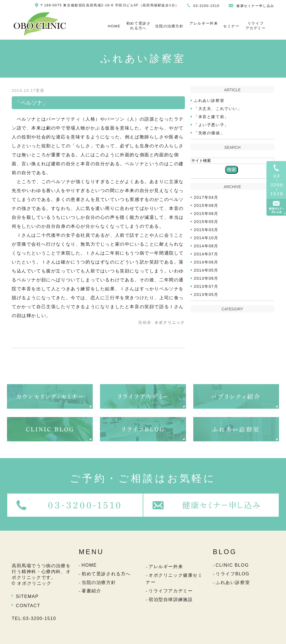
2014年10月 (206, 238)
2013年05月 (206, 295)
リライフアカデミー (256, 26)
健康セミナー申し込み (255, 6)
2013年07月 (206, 286)
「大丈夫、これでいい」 (218, 109)
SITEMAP (27, 596)
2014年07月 (206, 254)
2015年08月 (206, 205)
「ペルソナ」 (31, 103)
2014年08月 (206, 246)
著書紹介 (91, 591)
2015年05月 (206, 222)
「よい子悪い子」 (211, 125)
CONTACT (28, 606)
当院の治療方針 (169, 26)
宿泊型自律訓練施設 (171, 599)
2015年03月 (206, 230)
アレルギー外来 (204, 23)
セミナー (231, 26)
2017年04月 (206, 197)
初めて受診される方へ (139, 26)
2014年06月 (206, 262)
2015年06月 (206, 214)
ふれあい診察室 (209, 100)
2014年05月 (206, 270)
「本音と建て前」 (211, 117)
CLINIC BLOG (232, 565)
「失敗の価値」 (209, 133)
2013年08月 (206, 278)
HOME (114, 26)
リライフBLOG (233, 574)
